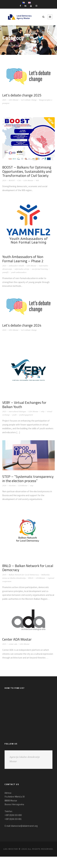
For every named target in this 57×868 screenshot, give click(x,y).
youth (14, 415)
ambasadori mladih (16, 266)
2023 (4, 266)
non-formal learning (40, 269)
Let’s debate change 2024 (22, 325)
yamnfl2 (5, 272)
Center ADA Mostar (17, 643)
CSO (19, 180)
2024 (4, 180)
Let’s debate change (29, 100)
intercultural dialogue (17, 411)
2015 (4, 648)
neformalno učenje (22, 269)
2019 (4, 575)
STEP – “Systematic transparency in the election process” (28, 479)
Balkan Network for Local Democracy (24, 575)
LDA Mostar (14, 100)
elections (12, 485)
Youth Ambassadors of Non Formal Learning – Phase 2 (23, 259)
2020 (4, 485)
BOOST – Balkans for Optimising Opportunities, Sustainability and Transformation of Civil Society (28, 171)
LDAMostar (23, 485)
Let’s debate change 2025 (22, 95)
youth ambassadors (19, 272)
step (32, 485)
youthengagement (26, 415)
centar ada (13, 648)
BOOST (12, 180)
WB (37, 180)
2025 (4, 100)
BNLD (31, 578)
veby (43, 411)
